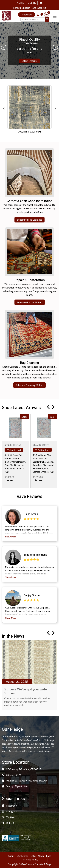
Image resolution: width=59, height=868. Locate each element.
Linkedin (8, 823)
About (11, 856)
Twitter (8, 817)
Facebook (9, 806)
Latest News (37, 856)
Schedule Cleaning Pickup (29, 385)
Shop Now (27, 14)
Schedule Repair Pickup (30, 302)
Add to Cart (14, 450)
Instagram (9, 811)
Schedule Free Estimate (29, 220)
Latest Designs (29, 61)
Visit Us (32, 3)
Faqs (49, 856)
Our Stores (23, 856)
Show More (11, 537)
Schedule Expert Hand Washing (30, 8)
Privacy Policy (31, 859)
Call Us (20, 3)
